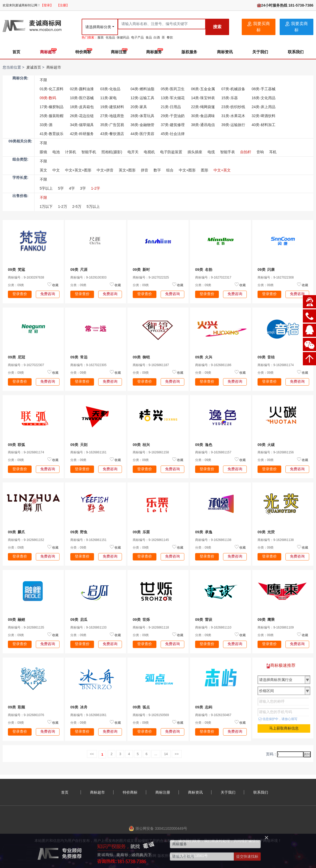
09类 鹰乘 (266, 620)
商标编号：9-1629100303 (88, 277)
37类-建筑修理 (173, 125)
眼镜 (43, 152)
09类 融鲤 (16, 620)
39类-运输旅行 (233, 125)
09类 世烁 (141, 620)
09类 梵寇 (16, 270)
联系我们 (296, 52)
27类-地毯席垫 (112, 116)
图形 (205, 170)
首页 (16, 52)
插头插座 (195, 152)
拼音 (145, 170)
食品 (149, 37)
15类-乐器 (230, 98)
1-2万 (62, 207)
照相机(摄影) (112, 152)
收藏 (55, 285)
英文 (43, 170)
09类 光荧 (266, 532)
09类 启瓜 (79, 620)
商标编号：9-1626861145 (151, 540)
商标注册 (119, 52)
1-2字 (96, 188)
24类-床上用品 (264, 107)
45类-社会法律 (173, 134)
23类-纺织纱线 (233, 107)
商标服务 (154, 52)
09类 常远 (79, 357)
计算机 (71, 152)
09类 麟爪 (16, 532)
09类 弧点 (141, 707)
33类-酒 (46, 125)
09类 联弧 (16, 445)
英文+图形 (127, 170)
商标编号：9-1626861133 (88, 627)
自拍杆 (246, 152)
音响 (260, 152)
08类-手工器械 (264, 89)
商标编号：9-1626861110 (213, 627)
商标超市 (48, 52)
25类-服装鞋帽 (52, 116)
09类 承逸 (204, 532)
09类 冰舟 (79, 707)
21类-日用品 (171, 107)
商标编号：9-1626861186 (213, 365)
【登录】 (47, 5)
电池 (56, 152)
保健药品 (123, 37)
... (156, 754)
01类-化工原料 (52, 89)
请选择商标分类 (98, 27)
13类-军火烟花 (173, 98)
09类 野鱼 (79, 532)
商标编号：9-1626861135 (26, 627)
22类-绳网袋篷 (203, 107)
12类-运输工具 (142, 98)
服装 (101, 37)
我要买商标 (259, 27)
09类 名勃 (204, 270)
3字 (83, 188)
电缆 (211, 152)
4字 (72, 188)
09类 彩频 (16, 707)
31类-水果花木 (233, 116)
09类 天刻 (79, 445)
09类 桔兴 (141, 445)
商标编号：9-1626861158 (151, 452)
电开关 (133, 152)
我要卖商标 (297, 27)
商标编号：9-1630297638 (26, 277)
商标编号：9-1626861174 (276, 365)
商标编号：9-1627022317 (213, 277)
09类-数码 (48, 98)
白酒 (157, 37)
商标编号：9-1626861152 (26, 540)
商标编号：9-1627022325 (151, 277)
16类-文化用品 (264, 98)
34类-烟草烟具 (82, 125)
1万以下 (46, 207)
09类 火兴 (204, 357)
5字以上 (46, 188)
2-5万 (77, 207)
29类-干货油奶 (173, 116)
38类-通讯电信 (203, 125)
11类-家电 (108, 98)
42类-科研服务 (82, 134)
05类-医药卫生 (173, 89)
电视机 (149, 152)
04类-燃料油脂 (142, 89)
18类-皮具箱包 (82, 107)
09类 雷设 (204, 620)
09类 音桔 (266, 357)
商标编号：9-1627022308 (276, 277)
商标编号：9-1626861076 (26, 715)
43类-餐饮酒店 (112, 134)
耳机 (273, 152)
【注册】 (63, 5)
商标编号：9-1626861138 (213, 540)
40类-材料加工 (264, 125)
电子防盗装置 (171, 152)
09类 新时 (141, 270)
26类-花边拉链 (82, 116)
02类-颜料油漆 (82, 89)
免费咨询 (48, 294)
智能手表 (228, 152)
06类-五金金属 (203, 89)
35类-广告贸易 (112, 125)
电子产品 (137, 37)
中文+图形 (187, 170)
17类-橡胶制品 (52, 107)
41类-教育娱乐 (52, 134)
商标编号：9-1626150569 (151, 715)
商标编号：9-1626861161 (88, 452)
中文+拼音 (105, 170)
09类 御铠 (141, 357)
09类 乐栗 (141, 532)
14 (166, 754)
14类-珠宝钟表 (203, 98)
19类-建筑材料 (112, 107)
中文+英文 (222, 170)
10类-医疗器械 (82, 98)
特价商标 (83, 52)
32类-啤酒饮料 (264, 116)
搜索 (217, 27)
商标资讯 (225, 52)
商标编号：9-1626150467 (213, 715)
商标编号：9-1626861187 (151, 365)
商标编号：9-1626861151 (88, 540)
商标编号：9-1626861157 (213, 452)
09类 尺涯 (79, 270)
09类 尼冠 (16, 357)
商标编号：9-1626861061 (88, 715)
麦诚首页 (34, 67)
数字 (157, 170)
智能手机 (89, 152)
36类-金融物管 (142, 125)
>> (177, 754)
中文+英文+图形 (78, 170)
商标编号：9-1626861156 (276, 452)
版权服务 (189, 52)
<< (92, 754)
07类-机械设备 (233, 89)
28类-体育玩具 (142, 116)
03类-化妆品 (110, 89)
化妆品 (110, 37)
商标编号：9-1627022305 (88, 365)
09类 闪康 (266, 270)
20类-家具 (139, 107)
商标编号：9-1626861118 (151, 627)
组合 (170, 170)
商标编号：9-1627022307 (26, 365)
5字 (61, 188)
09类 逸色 (204, 445)
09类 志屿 (204, 707)
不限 (43, 80)
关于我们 (260, 52)
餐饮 (170, 37)
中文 (56, 170)
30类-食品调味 (203, 116)
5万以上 (93, 207)
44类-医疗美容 (142, 134)
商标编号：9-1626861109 (276, 627)
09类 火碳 (266, 445)
